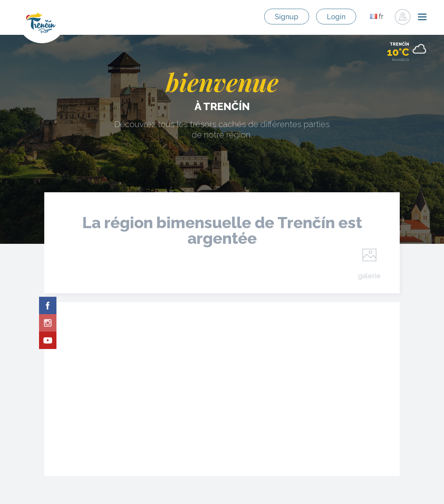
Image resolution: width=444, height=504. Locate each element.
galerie (369, 276)
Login (336, 17)
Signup (287, 17)
